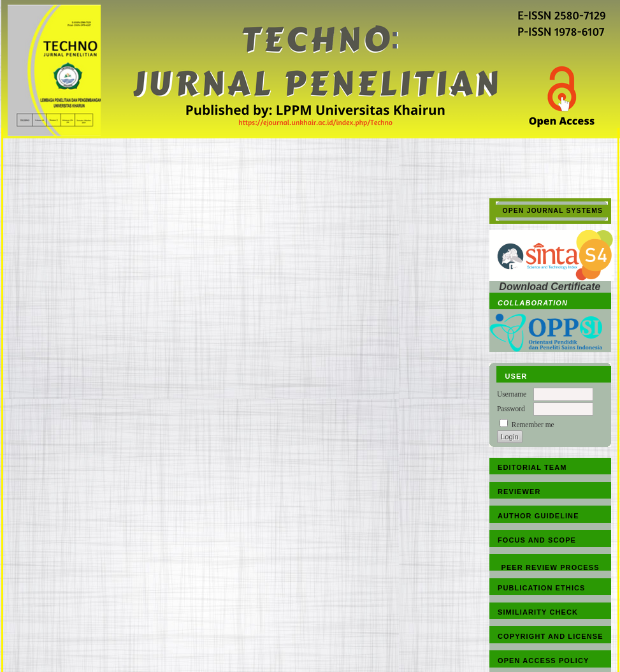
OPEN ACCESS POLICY (543, 661)
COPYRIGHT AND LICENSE (551, 636)
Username (512, 394)
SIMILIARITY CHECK (538, 612)
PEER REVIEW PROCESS (551, 567)
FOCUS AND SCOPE (537, 540)
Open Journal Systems (553, 211)
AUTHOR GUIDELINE (538, 516)
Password (511, 409)
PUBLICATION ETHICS (542, 588)
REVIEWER (519, 492)
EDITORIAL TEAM (532, 467)
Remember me (533, 425)
